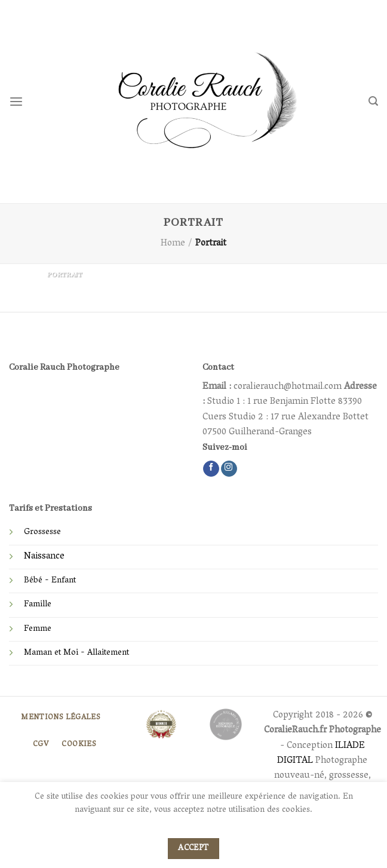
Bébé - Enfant (50, 581)
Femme (38, 629)
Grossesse (42, 533)
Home (173, 244)
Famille (38, 605)
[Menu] (16, 102)
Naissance (44, 557)
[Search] (373, 101)
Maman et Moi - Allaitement (76, 653)
